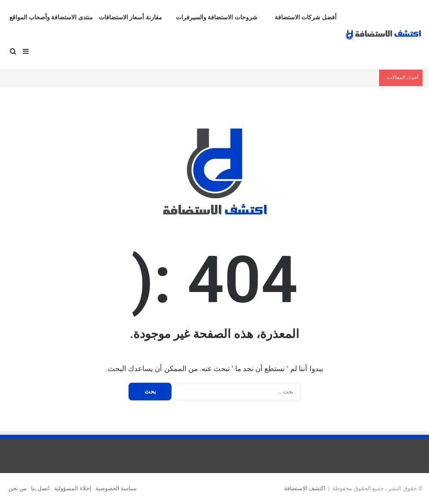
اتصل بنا (40, 488)
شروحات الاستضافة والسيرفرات (217, 17)
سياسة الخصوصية (116, 488)
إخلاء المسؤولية (72, 488)
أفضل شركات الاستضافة (306, 17)
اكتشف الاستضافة (305, 488)
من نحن (18, 488)
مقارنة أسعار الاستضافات (130, 17)
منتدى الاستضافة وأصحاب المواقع (51, 17)
